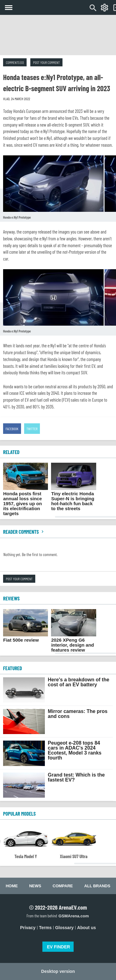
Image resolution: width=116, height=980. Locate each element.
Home (12, 886)
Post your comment (46, 62)
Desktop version (58, 971)
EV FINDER (59, 947)
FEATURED (13, 668)
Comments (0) (15, 62)
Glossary (64, 928)
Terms (45, 928)
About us (86, 928)
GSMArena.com (74, 916)
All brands (97, 886)
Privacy (28, 928)
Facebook (12, 429)
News (35, 886)
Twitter (32, 429)
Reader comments (24, 532)
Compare (63, 886)
